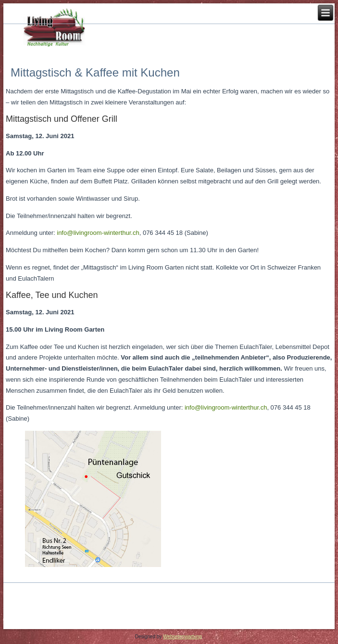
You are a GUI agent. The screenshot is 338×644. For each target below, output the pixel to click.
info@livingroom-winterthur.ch (98, 233)
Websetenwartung (182, 637)
